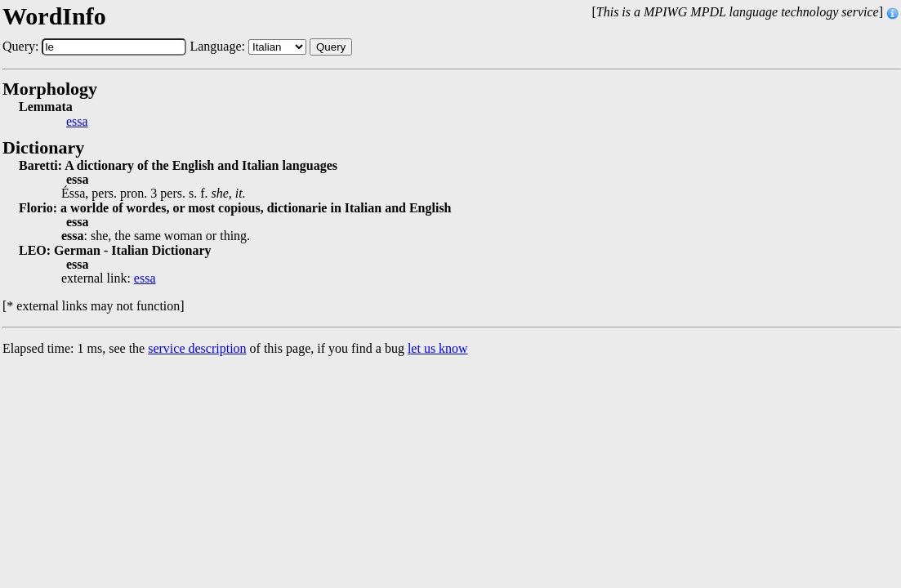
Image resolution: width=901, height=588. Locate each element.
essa (77, 122)
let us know (438, 348)
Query (331, 47)
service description (197, 348)
